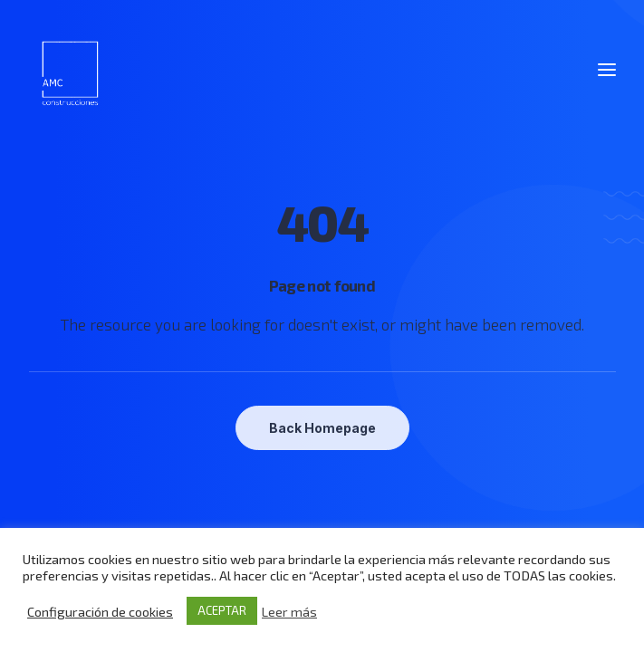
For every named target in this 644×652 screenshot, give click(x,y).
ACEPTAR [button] (222, 610)
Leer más (289, 611)
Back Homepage (322, 428)
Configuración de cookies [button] (100, 611)
